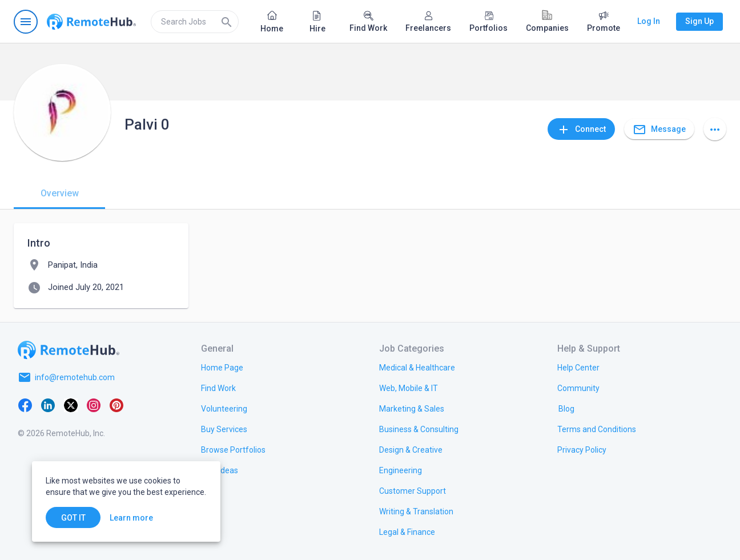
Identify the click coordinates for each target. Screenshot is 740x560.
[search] (195, 22)
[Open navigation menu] (26, 22)
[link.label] (578, 367)
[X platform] (71, 405)
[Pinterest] (116, 405)
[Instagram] (94, 405)
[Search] (227, 22)
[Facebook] (25, 405)
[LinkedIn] (48, 405)
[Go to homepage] (91, 22)
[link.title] (222, 367)
